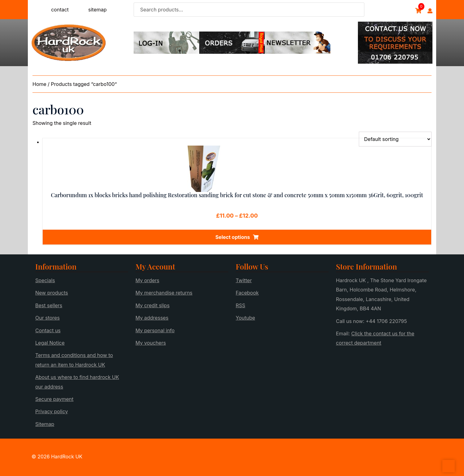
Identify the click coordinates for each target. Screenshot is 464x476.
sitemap (97, 10)
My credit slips (153, 305)
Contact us (48, 330)
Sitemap (45, 424)
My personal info (155, 330)
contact (60, 10)
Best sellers (49, 305)
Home (39, 84)
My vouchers (151, 343)
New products (52, 293)
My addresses (152, 318)
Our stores (47, 318)
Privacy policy (52, 411)
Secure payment (54, 399)
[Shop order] (395, 139)
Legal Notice (50, 343)
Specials (45, 280)
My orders (147, 280)
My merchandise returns (164, 293)
